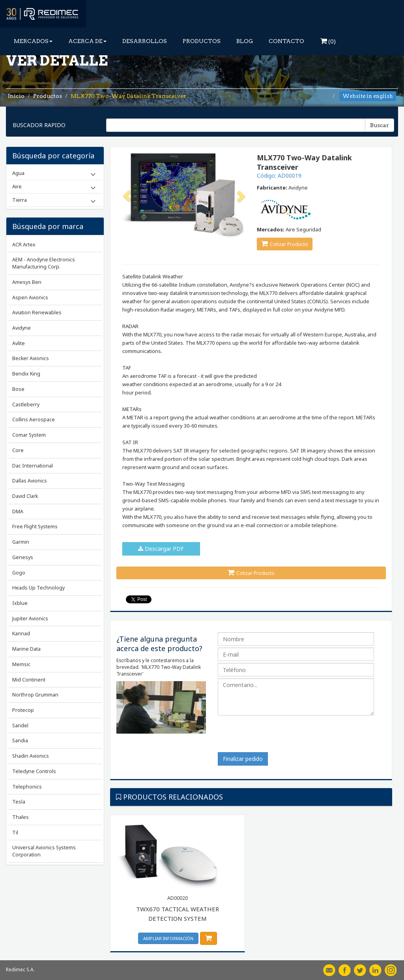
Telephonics (27, 787)
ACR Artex (24, 245)
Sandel (20, 726)
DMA (18, 512)
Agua (18, 173)
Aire (17, 186)
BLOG (245, 41)
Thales (21, 817)
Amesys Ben (27, 282)
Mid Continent (29, 680)
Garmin (21, 542)
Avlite (19, 343)
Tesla (19, 802)
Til (15, 833)
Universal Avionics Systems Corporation (44, 851)
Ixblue (20, 603)
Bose (18, 389)
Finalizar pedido (243, 759)
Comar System (29, 435)
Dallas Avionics (30, 481)
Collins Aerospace (34, 420)
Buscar (380, 125)
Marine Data (26, 649)
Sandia (20, 741)
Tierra (20, 200)
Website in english (368, 96)
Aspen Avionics (30, 298)
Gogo (19, 573)
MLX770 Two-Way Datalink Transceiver (128, 96)
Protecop (23, 710)
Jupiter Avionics (30, 619)
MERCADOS (33, 41)
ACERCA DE (87, 41)
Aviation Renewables (37, 313)
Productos (48, 96)
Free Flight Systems (35, 527)
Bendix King (26, 374)
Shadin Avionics (31, 756)
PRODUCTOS (202, 41)
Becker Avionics (31, 358)
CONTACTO (286, 41)
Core (18, 450)
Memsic (21, 664)
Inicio (16, 96)
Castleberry (26, 405)
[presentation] (278, 737)
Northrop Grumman (35, 695)
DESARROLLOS (145, 41)
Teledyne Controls (34, 771)
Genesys (23, 557)
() (328, 41)
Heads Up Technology (38, 588)
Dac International (33, 466)
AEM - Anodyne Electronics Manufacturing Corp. (44, 263)
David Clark (25, 496)
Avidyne (22, 328)
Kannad (21, 634)
